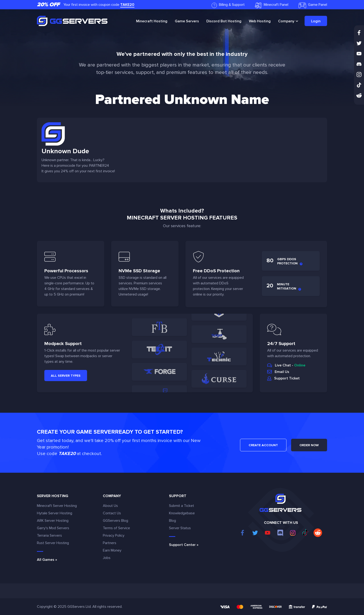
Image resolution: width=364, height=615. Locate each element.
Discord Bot (224, 21)
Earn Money (112, 550)
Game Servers (187, 21)
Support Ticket (287, 378)
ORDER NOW (309, 445)
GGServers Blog (115, 521)
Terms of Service (116, 528)
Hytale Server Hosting (55, 513)
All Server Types (66, 376)
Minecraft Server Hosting (57, 506)
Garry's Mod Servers (53, 528)
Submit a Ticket (182, 506)
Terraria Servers (49, 535)
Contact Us (112, 513)
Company (286, 21)
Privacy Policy (114, 535)
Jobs (107, 558)
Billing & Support (228, 5)
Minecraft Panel (272, 5)
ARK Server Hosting (53, 521)
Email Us (282, 372)
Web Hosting (260, 21)
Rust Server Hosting (53, 543)
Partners (110, 543)
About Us (110, 506)
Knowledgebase (182, 513)
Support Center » (184, 545)
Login (316, 21)
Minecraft (152, 21)
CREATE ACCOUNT (263, 445)
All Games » (47, 560)
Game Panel (313, 5)
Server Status (180, 528)
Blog (172, 521)
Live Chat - (290, 365)
